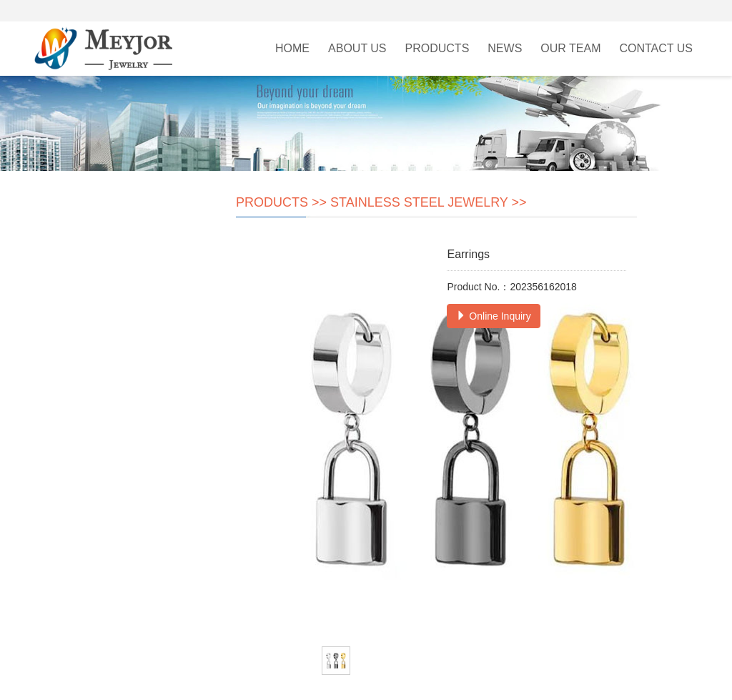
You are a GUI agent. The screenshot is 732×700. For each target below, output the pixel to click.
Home (292, 48)
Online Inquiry (493, 316)
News (505, 48)
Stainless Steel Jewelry (419, 202)
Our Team (570, 48)
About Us (357, 48)
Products (437, 48)
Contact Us (656, 48)
